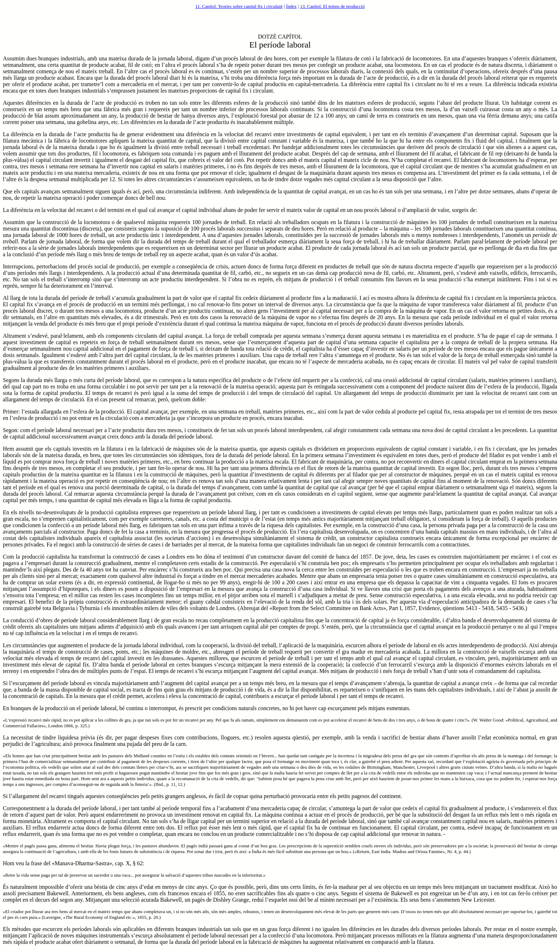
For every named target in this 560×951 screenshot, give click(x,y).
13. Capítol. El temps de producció (332, 6)
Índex (291, 6)
